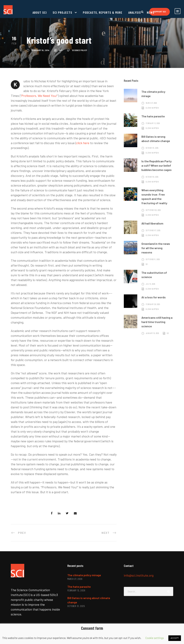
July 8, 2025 (150, 284)
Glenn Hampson (152, 108)
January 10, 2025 (152, 333)
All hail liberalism (152, 223)
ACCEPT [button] (175, 638)
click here (83, 143)
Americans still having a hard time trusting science (157, 322)
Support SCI (160, 12)
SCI (61, 50)
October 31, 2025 (152, 148)
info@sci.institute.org (139, 575)
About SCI (40, 12)
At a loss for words (154, 297)
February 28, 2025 (153, 304)
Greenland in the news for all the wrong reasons (156, 248)
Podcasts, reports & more (103, 12)
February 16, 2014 (41, 50)
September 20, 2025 (153, 210)
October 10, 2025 (152, 177)
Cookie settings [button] (155, 638)
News (151, 12)
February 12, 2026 (153, 123)
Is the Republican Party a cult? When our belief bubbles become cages (157, 165)
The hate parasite (153, 116)
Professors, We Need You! (39, 96)
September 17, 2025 (153, 230)
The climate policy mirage (84, 575)
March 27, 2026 (151, 103)
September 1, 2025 (153, 259)
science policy (80, 50)
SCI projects (62, 12)
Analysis (135, 12)
